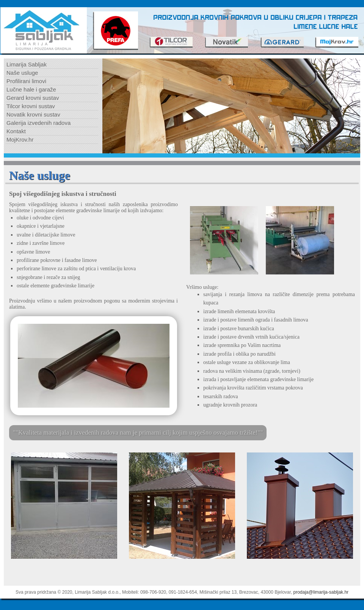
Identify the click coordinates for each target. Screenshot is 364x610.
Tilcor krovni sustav (31, 106)
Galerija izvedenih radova (38, 123)
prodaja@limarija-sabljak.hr (321, 592)
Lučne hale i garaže (31, 89)
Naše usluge (22, 73)
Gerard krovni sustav (33, 98)
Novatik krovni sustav (33, 114)
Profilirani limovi (26, 81)
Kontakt (16, 131)
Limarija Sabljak (27, 64)
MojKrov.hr (20, 139)
